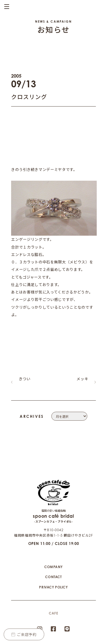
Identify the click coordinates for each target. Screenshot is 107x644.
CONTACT (53, 557)
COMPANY (53, 547)
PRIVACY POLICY (53, 567)
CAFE (53, 593)
